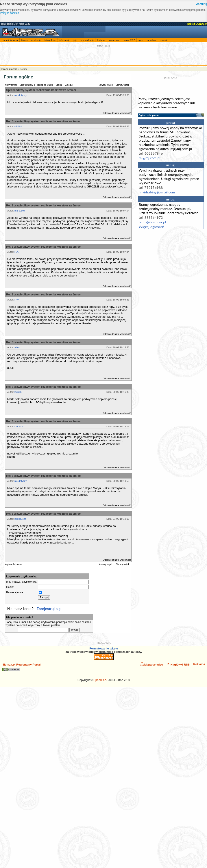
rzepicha (19, 427)
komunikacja (87, 40)
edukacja (36, 40)
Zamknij (202, 4)
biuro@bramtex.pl (152, 222)
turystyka (152, 40)
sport (141, 40)
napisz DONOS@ (197, 24)
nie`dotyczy (20, 95)
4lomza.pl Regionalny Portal (21, 667)
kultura (101, 40)
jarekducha (20, 519)
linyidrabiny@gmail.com (157, 192)
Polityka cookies (9, 13)
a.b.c (17, 347)
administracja (11, 40)
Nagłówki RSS (178, 664)
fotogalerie (50, 40)
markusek (20, 211)
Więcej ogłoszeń (151, 227)
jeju (75, 40)
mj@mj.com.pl (149, 158)
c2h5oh (18, 126)
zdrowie (164, 40)
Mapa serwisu (152, 664)
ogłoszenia (114, 40)
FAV (17, 300)
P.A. (16, 252)
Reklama (199, 664)
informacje (65, 40)
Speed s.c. (100, 680)
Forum (23, 69)
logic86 (18, 392)
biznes (25, 40)
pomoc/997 (129, 40)
